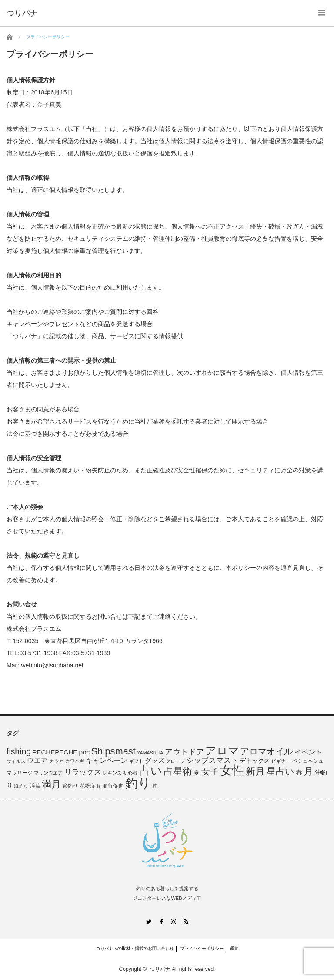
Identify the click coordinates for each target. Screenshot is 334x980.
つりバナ (160, 969)
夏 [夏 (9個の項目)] (197, 772)
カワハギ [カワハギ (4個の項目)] (75, 761)
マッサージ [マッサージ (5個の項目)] (20, 773)
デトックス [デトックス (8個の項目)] (255, 761)
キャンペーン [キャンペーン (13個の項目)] (107, 760)
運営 (234, 948)
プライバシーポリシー (202, 948)
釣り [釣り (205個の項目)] (138, 783)
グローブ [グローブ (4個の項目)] (175, 761)
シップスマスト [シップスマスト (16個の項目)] (212, 760)
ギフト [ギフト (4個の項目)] (136, 761)
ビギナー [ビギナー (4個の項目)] (281, 761)
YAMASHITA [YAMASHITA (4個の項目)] (150, 753)
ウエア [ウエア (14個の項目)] (37, 760)
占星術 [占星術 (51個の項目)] (178, 771)
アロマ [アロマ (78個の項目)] (222, 751)
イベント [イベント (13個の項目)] (308, 752)
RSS (186, 921)
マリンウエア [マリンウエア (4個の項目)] (48, 773)
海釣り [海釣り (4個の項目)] (21, 786)
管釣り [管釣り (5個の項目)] (70, 786)
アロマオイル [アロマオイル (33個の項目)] (267, 751)
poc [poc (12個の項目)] (84, 752)
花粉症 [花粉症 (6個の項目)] (87, 786)
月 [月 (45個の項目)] (308, 771)
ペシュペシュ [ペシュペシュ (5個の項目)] (308, 761)
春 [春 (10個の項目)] (299, 772)
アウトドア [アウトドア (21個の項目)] (184, 752)
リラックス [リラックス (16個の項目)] (83, 772)
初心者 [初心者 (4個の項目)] (130, 773)
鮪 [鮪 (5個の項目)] (155, 786)
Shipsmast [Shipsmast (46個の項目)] (114, 751)
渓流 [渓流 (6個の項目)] (35, 786)
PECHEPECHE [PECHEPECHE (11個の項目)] (55, 752)
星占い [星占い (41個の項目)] (281, 771)
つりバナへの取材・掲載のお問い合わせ (135, 948)
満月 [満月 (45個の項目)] (51, 784)
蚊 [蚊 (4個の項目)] (99, 786)
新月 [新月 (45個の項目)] (255, 771)
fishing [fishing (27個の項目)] (19, 751)
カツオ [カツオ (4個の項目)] (57, 761)
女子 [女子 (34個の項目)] (210, 771)
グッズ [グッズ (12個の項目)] (155, 760)
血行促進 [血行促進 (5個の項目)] (113, 786)
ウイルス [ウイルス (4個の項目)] (16, 761)
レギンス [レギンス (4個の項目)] (112, 773)
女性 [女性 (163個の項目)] (232, 770)
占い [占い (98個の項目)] (151, 771)
